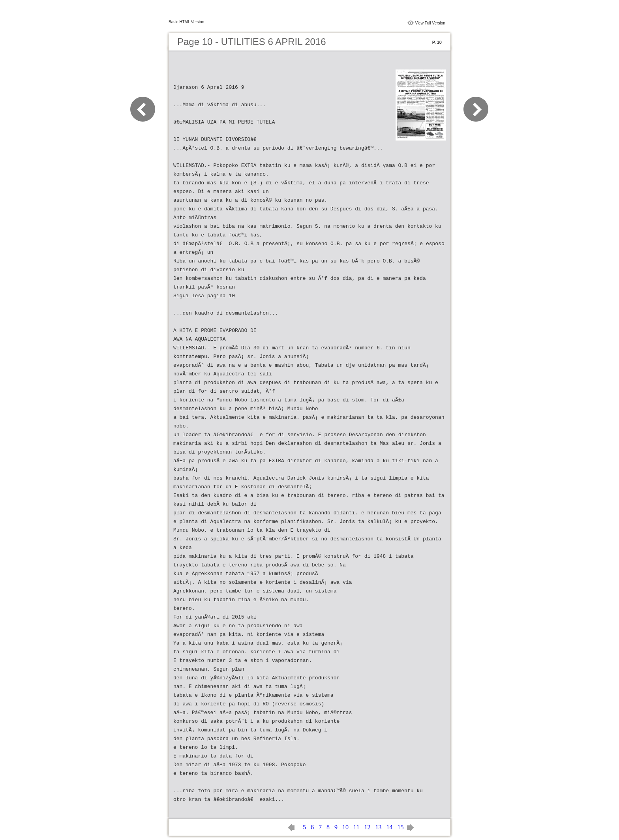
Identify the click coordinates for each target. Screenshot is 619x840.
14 (389, 827)
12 (367, 827)
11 (356, 827)
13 (378, 827)
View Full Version (430, 23)
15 (400, 827)
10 (345, 827)
